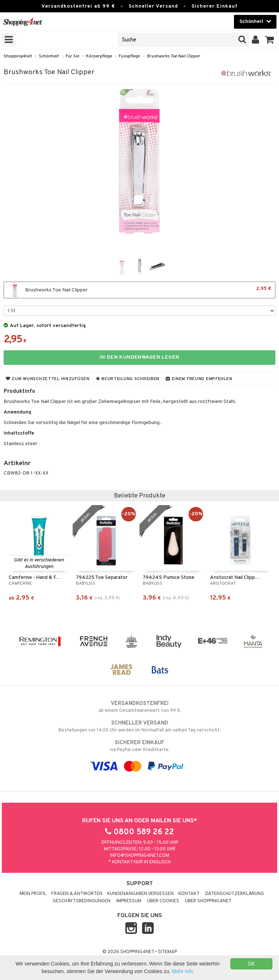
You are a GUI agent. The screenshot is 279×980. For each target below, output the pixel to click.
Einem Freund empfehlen (199, 379)
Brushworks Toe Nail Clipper (173, 56)
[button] (270, 40)
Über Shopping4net (208, 901)
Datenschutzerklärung (235, 894)
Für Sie (72, 56)
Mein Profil (33, 894)
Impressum (129, 901)
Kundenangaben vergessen (140, 894)
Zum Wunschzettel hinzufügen (48, 379)
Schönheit (49, 56)
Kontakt (189, 894)
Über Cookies (163, 901)
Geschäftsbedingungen (82, 901)
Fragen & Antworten (77, 894)
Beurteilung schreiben (128, 379)
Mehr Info (183, 971)
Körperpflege (99, 56)
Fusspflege (129, 56)
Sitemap (167, 952)
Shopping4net (18, 56)
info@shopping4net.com (140, 856)
